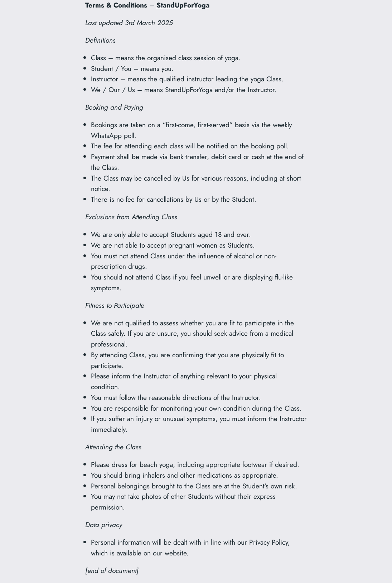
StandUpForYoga (183, 5)
